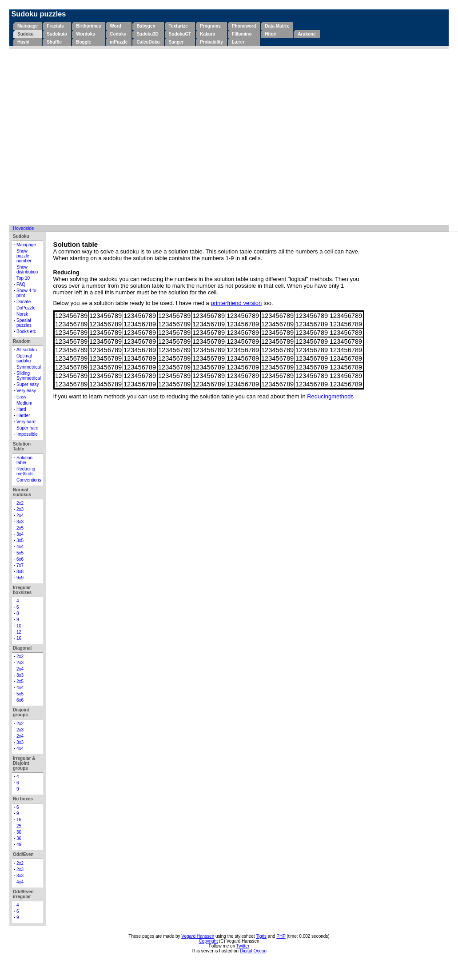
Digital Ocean (253, 951)
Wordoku (86, 34)
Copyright (208, 941)
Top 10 (23, 278)
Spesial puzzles (24, 323)
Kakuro (207, 34)
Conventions (29, 480)
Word (115, 26)
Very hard (26, 422)
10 (19, 626)
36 (19, 838)
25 (19, 826)
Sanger (176, 42)
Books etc (26, 331)
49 (19, 845)
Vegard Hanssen (198, 936)
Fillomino (242, 34)
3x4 (20, 534)
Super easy (28, 384)
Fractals (55, 26)
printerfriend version (236, 303)
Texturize (178, 26)
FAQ (21, 284)
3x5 (20, 540)
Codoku (118, 34)
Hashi (23, 42)
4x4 (20, 547)
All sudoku (27, 350)
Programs (210, 26)
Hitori (271, 34)
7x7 (20, 565)
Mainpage (28, 26)
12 (19, 632)
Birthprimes (88, 26)
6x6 (20, 559)
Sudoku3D (147, 34)
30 (19, 832)
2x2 (20, 503)
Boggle (84, 42)
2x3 (20, 509)
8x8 (20, 572)
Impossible (27, 434)
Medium (24, 403)
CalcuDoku (148, 42)
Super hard (27, 428)
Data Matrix (277, 26)
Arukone (307, 34)
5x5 (20, 553)
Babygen (146, 26)
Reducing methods (26, 471)
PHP (281, 936)
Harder (23, 416)
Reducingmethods (330, 396)
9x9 (20, 578)
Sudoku (26, 34)
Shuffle (54, 42)
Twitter (243, 946)
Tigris (261, 936)
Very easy (26, 391)
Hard (21, 409)
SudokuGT (180, 34)
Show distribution (27, 269)
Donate (24, 302)
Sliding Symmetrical (29, 376)
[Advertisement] (83, 137)
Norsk (22, 314)
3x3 (20, 522)
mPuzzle (119, 42)
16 (19, 638)
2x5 (20, 528)
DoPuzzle (26, 308)
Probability (211, 42)
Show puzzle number (24, 256)
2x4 (20, 516)
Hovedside (23, 228)
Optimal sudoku (24, 358)
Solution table (24, 460)
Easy (21, 397)
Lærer (238, 42)
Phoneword (244, 26)
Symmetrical (29, 367)
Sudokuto (57, 34)
